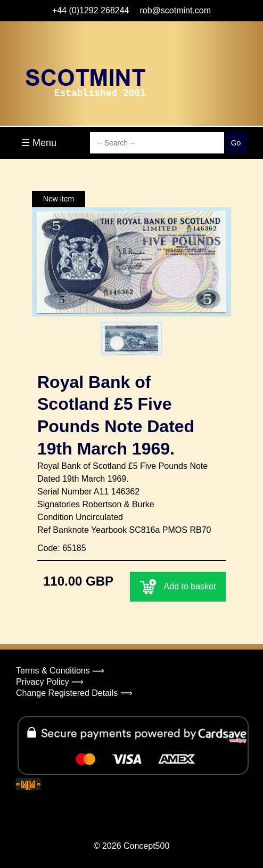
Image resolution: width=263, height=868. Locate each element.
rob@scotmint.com (175, 10)
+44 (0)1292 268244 (91, 10)
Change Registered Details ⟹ (74, 693)
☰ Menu (39, 143)
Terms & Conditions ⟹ (60, 671)
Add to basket (178, 587)
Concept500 (146, 846)
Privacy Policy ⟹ (50, 682)
